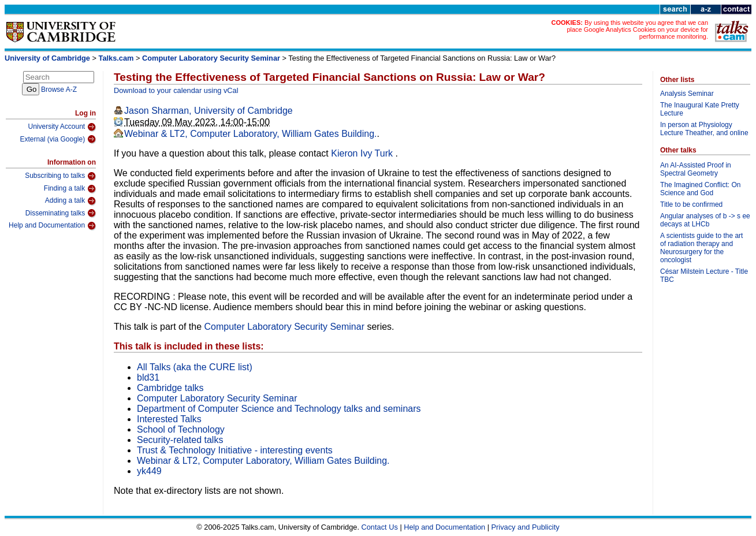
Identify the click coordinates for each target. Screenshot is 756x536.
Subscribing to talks (60, 176)
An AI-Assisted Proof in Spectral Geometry (696, 169)
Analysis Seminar (687, 94)
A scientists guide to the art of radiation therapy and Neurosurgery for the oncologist (701, 248)
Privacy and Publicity (526, 527)
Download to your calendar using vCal (176, 90)
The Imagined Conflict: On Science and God (700, 189)
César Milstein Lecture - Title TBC (704, 276)
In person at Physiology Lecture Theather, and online (704, 129)
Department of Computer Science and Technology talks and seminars (279, 409)
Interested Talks (169, 419)
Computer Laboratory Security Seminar (211, 58)
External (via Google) (58, 139)
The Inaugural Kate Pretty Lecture (700, 109)
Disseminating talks (61, 213)
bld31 (148, 377)
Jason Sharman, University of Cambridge (208, 111)
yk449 (149, 471)
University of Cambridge (47, 58)
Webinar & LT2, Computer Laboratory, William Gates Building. (251, 134)
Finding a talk (70, 189)
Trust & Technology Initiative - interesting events (235, 450)
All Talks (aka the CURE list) (195, 367)
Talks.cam (116, 58)
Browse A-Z (59, 90)
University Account (62, 127)
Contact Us (380, 527)
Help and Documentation (52, 226)
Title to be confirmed (691, 204)
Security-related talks (180, 440)
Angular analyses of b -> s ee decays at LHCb (705, 220)
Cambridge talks (170, 388)
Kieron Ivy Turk (363, 153)
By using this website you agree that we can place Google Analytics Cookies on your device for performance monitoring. (637, 29)
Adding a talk (70, 201)
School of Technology (181, 429)
